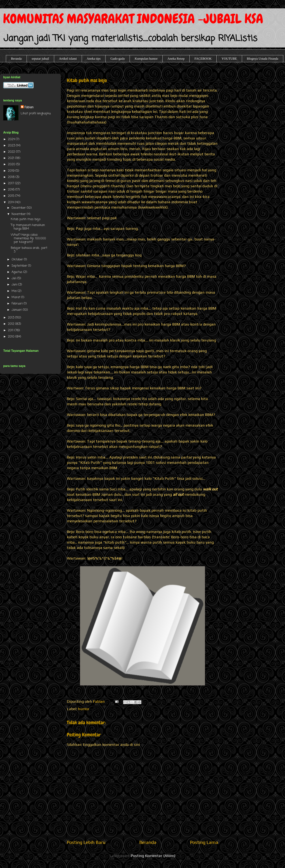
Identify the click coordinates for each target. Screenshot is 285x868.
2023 (12, 146)
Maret (16, 297)
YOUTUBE (229, 59)
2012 (12, 324)
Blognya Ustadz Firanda (262, 59)
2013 (12, 318)
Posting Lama (204, 842)
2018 (12, 177)
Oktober (18, 260)
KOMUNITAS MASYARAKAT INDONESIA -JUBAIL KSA (133, 19)
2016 (12, 190)
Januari (17, 310)
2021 (12, 158)
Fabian (29, 108)
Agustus (17, 272)
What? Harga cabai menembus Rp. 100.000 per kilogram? (28, 239)
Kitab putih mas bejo (26, 219)
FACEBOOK (203, 59)
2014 (11, 202)
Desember (19, 208)
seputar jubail (40, 59)
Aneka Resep (176, 59)
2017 (11, 183)
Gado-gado (118, 59)
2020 (12, 164)
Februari (18, 304)
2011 (11, 330)
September (20, 266)
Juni (15, 285)
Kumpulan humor (146, 59)
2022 (12, 152)
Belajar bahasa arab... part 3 (29, 250)
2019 (12, 171)
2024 (12, 139)
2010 (12, 337)
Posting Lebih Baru (86, 842)
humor (84, 709)
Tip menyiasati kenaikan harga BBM (28, 227)
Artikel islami (68, 59)
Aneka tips (94, 59)
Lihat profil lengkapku (36, 114)
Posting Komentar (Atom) (153, 856)
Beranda (16, 59)
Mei (15, 291)
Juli (14, 278)
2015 (12, 196)
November (19, 214)
